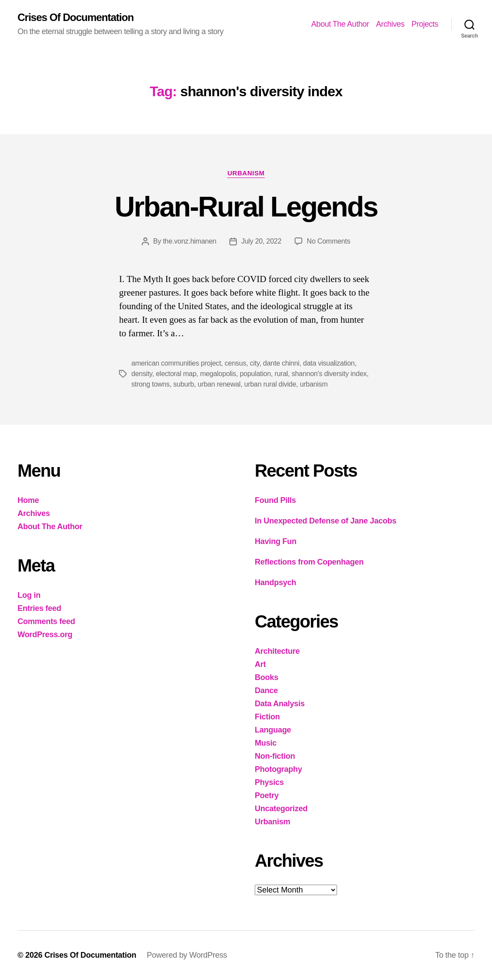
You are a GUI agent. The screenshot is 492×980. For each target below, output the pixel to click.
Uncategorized (281, 809)
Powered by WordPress (187, 955)
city (255, 363)
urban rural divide (270, 384)
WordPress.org (45, 635)
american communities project (176, 363)
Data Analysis (280, 704)
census (235, 363)
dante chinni (281, 363)
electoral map (176, 374)
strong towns (150, 384)
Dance (266, 691)
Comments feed (46, 621)
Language (273, 730)
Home (28, 500)
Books (267, 677)
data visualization (329, 363)
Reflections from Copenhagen (309, 562)
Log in (29, 595)
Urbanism (246, 173)
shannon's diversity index (329, 374)
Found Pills (275, 500)
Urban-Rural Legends (246, 207)
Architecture (277, 651)
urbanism (314, 384)
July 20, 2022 (261, 241)
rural (281, 374)
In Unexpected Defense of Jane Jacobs (325, 521)
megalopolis (218, 374)
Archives (390, 24)
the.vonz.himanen (190, 241)
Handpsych (276, 582)
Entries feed (39, 608)
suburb (184, 384)
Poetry (267, 795)
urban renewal (219, 384)
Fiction (267, 717)
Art (260, 664)
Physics (269, 782)
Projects (425, 24)
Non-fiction (275, 756)
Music (266, 743)
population (255, 374)
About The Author (340, 24)
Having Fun (276, 541)
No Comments (329, 241)
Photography (278, 769)
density (142, 374)
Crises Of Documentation (76, 17)
